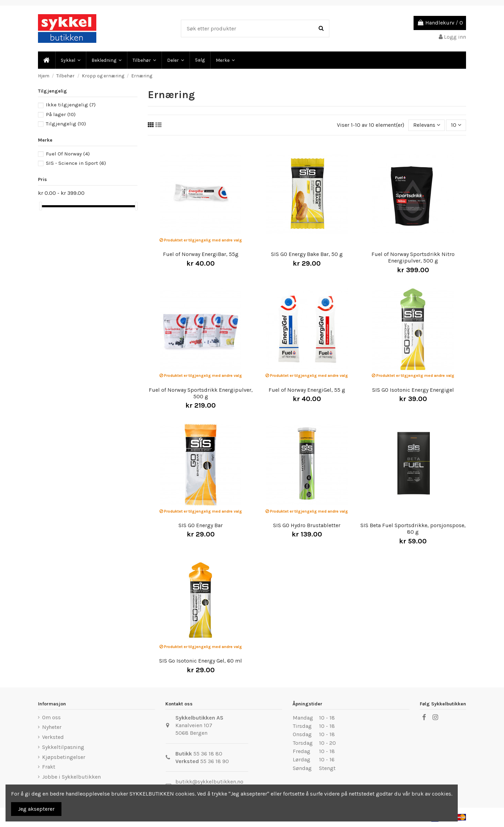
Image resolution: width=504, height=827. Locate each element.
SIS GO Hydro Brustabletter (307, 525)
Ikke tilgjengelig (71, 105)
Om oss (51, 717)
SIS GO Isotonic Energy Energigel (413, 390)
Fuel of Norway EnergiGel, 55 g (307, 390)
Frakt (49, 767)
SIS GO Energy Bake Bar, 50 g (307, 254)
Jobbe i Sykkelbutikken (71, 777)
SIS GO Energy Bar (201, 525)
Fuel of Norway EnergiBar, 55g (201, 254)
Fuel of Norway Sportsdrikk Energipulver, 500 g (201, 393)
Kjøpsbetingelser (64, 757)
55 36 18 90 (215, 761)
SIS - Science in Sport (76, 163)
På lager (61, 114)
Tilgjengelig (66, 124)
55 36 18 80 (208, 754)
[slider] (40, 206)
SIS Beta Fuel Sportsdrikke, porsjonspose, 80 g (413, 529)
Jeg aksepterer (36, 809)
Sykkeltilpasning (63, 747)
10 (456, 125)
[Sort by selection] (427, 125)
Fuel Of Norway (68, 154)
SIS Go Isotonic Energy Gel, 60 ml (201, 661)
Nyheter (52, 727)
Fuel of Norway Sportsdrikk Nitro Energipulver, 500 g (413, 257)
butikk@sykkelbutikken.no (209, 782)
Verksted (53, 737)
